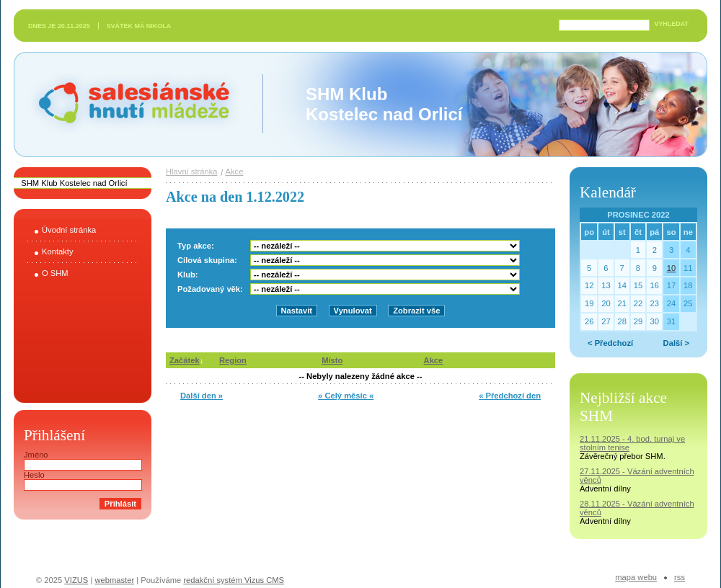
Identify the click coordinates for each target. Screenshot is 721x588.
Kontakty (58, 251)
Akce (235, 171)
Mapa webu (636, 577)
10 (671, 268)
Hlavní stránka (192, 171)
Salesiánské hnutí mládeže (127, 104)
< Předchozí (610, 343)
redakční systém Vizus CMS (234, 580)
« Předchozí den (510, 396)
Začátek (185, 360)
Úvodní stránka (69, 230)
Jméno (36, 455)
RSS (680, 577)
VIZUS (76, 580)
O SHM (55, 273)
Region (233, 360)
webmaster (114, 580)
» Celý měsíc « (346, 396)
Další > (676, 343)
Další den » (202, 396)
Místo (332, 360)
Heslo (34, 475)
